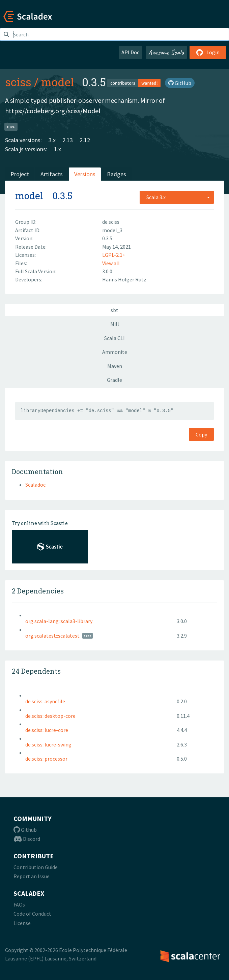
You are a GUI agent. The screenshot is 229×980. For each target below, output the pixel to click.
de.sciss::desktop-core (50, 716)
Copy (201, 434)
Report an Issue (32, 876)
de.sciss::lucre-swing (48, 744)
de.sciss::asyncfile (45, 701)
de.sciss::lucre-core (47, 730)
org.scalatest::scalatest (52, 636)
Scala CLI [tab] (115, 338)
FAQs (19, 905)
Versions (85, 174)
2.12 (85, 140)
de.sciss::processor (46, 759)
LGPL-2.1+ (114, 255)
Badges (117, 174)
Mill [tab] (115, 324)
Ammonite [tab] (115, 352)
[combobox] (177, 197)
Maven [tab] (115, 366)
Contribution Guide (36, 867)
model (58, 82)
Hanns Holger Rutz (124, 279)
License (22, 923)
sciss (18, 82)
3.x (52, 140)
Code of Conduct (32, 914)
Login (208, 52)
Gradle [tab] (115, 380)
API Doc (130, 52)
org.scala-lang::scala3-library (59, 621)
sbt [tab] (115, 310)
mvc (11, 126)
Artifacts (52, 174)
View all (111, 263)
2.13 (68, 140)
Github (25, 830)
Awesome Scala (166, 52)
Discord (27, 839)
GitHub (180, 83)
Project (20, 174)
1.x (58, 149)
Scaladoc (35, 485)
